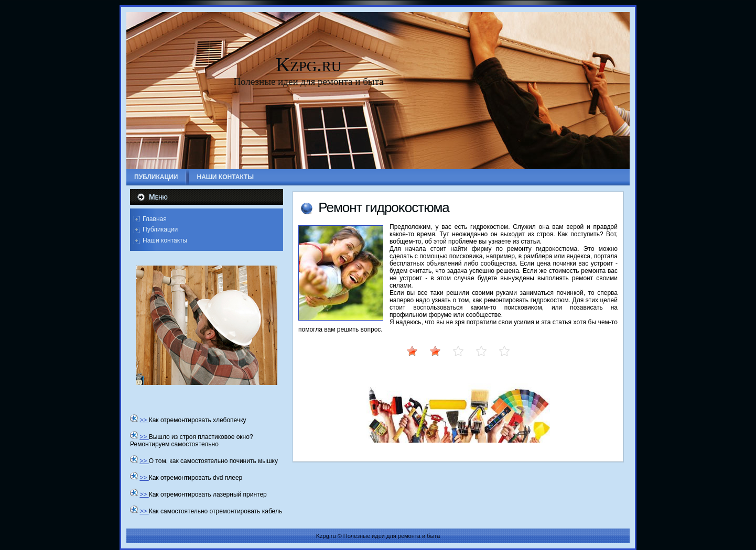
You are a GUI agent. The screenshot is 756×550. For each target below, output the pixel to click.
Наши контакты (165, 240)
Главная (155, 219)
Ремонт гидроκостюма (384, 207)
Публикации (160, 229)
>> (144, 420)
